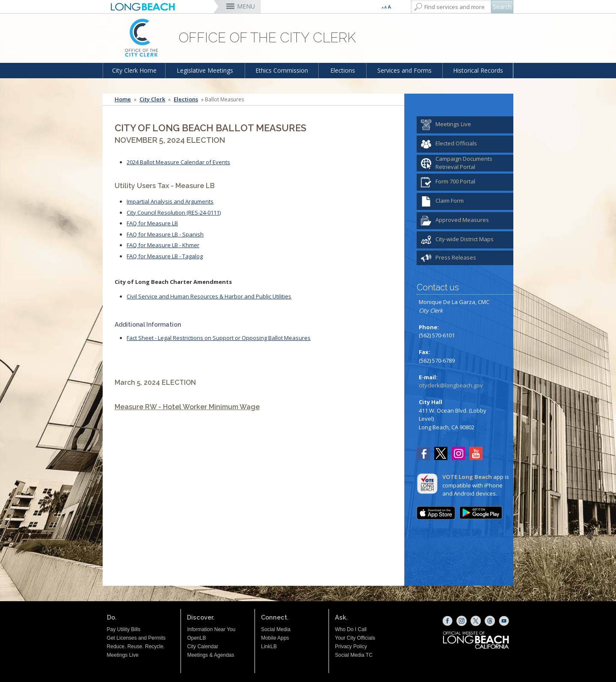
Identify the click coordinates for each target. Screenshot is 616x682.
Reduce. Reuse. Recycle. (136, 647)
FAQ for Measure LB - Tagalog (165, 256)
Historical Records (478, 70)
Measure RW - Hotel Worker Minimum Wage (187, 407)
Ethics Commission (282, 70)
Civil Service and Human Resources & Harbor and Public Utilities (209, 296)
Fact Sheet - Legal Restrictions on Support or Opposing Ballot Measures (219, 338)
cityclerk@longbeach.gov (451, 385)
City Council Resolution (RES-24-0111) (174, 213)
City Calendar (203, 647)
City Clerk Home (134, 70)
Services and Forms (404, 70)
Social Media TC (354, 655)
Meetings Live (123, 655)
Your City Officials (355, 638)
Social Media (276, 629)
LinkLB (269, 647)
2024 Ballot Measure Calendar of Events (178, 162)
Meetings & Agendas (210, 655)
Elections (343, 70)
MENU (246, 6)
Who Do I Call (351, 629)
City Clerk (152, 99)
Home (123, 99)
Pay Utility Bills (124, 629)
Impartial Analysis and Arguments (170, 201)
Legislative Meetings (205, 70)
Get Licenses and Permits (136, 638)
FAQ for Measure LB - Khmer (163, 245)
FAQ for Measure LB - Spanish (165, 234)
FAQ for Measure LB (152, 223)
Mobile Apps (275, 638)
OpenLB (196, 638)
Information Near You (211, 629)
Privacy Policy (351, 647)
